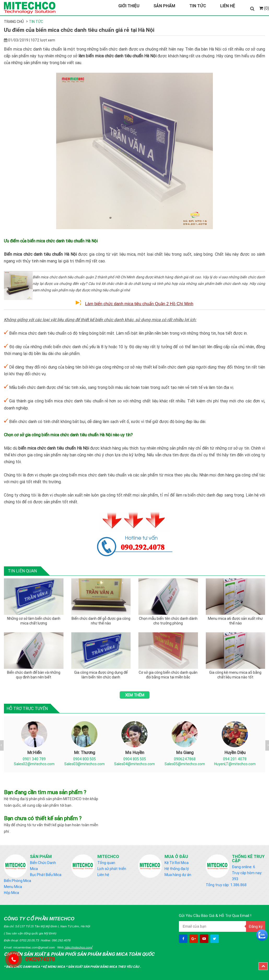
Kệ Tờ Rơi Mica (177, 863)
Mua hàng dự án (178, 875)
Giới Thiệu (129, 6)
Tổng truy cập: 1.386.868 (226, 885)
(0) (264, 8)
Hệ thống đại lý (177, 869)
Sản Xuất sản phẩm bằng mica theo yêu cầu (104, 967)
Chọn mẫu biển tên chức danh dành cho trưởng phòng (168, 621)
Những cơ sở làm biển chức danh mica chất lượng (34, 621)
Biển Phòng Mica (17, 881)
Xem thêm (135, 695)
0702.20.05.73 (29, 940)
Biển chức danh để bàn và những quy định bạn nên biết (34, 675)
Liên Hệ (228, 6)
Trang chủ (14, 22)
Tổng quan (106, 863)
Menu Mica (13, 887)
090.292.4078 (61, 940)
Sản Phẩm (164, 6)
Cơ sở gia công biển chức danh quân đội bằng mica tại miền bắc (168, 675)
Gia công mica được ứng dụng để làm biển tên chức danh (101, 675)
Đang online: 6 (244, 867)
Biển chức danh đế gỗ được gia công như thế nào (101, 621)
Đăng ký (256, 926)
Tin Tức (198, 6)
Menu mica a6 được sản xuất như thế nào (235, 621)
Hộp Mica (11, 893)
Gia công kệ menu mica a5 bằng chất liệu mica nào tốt (235, 675)
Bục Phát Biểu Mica (46, 875)
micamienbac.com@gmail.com (34, 947)
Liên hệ (103, 875)
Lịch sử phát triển (112, 869)
